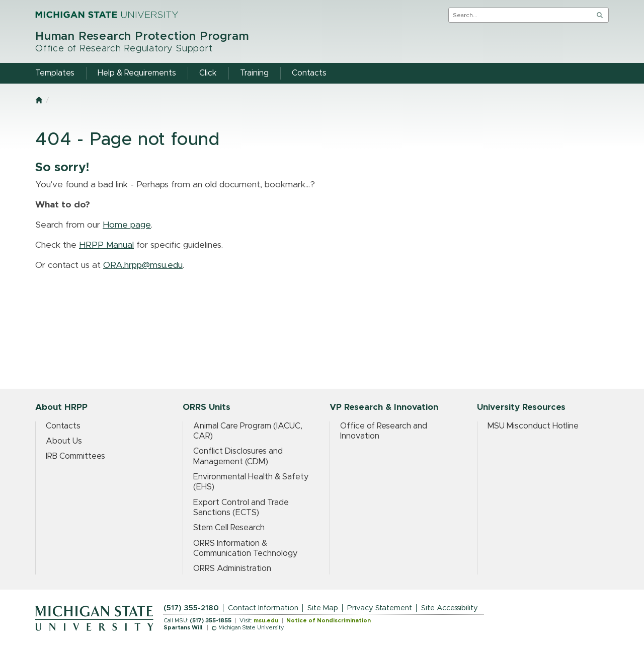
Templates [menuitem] (55, 73)
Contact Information (263, 608)
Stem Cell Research (229, 528)
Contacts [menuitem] (309, 73)
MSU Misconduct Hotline (533, 426)
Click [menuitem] (208, 73)
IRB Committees (75, 456)
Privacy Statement (380, 608)
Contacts (63, 426)
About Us (64, 441)
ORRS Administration (232, 568)
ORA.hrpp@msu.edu (143, 265)
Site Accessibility (450, 608)
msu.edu (266, 621)
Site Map (323, 608)
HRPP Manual (106, 245)
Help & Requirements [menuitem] (137, 73)
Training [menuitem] (254, 73)
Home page (127, 225)
